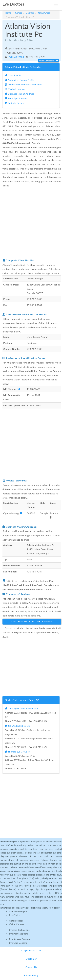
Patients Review (15, 103)
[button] (19, 389)
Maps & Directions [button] (48, 61)
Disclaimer (31, 959)
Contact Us (31, 967)
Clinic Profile (13, 75)
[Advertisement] (31, 223)
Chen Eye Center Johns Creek (22, 708)
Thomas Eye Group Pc (18, 752)
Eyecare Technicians (19, 930)
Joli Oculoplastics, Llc (17, 726)
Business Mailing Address (19, 94)
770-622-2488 (16, 57)
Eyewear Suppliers (19, 934)
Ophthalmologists (18, 911)
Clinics (19, 13)
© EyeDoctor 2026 (31, 950)
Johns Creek (44, 13)
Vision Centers (17, 924)
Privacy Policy (31, 975)
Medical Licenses (15, 89)
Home (8, 13)
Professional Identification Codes (23, 85)
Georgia (30, 13)
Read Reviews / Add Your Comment (32, 621)
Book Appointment (16, 98)
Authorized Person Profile (20, 80)
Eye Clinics (15, 915)
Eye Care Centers (18, 943)
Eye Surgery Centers (20, 939)
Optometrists (16, 921)
